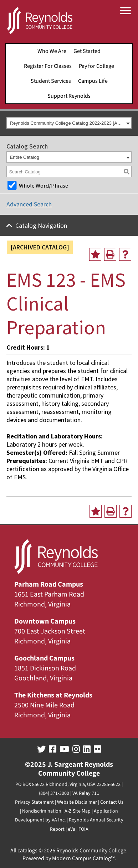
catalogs (27, 851)
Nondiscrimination (42, 811)
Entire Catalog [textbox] (25, 157)
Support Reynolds (69, 96)
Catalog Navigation (41, 225)
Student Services (51, 81)
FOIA (83, 829)
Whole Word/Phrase (44, 185)
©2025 (35, 765)
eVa (71, 829)
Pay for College (96, 66)
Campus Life (93, 81)
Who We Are (52, 51)
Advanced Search (29, 204)
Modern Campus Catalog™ (83, 858)
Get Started (87, 51)
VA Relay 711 (86, 793)
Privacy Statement (34, 802)
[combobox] (69, 123)
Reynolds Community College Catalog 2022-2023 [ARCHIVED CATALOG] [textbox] (67, 123)
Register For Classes (48, 66)
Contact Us (112, 802)
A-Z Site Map (78, 811)
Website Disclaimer (77, 802)
